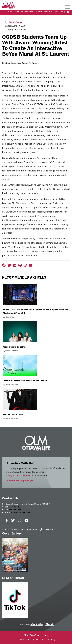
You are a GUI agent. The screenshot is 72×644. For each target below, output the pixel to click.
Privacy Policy (48, 639)
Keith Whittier (15, 22)
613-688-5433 (15, 507)
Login (56, 12)
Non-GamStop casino (36, 635)
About (17, 12)
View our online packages (20, 480)
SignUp (62, 12)
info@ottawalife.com (18, 475)
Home (10, 12)
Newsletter (48, 12)
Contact (39, 12)
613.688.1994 (15, 510)
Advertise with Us (28, 12)
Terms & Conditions (29, 639)
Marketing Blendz (42, 624)
